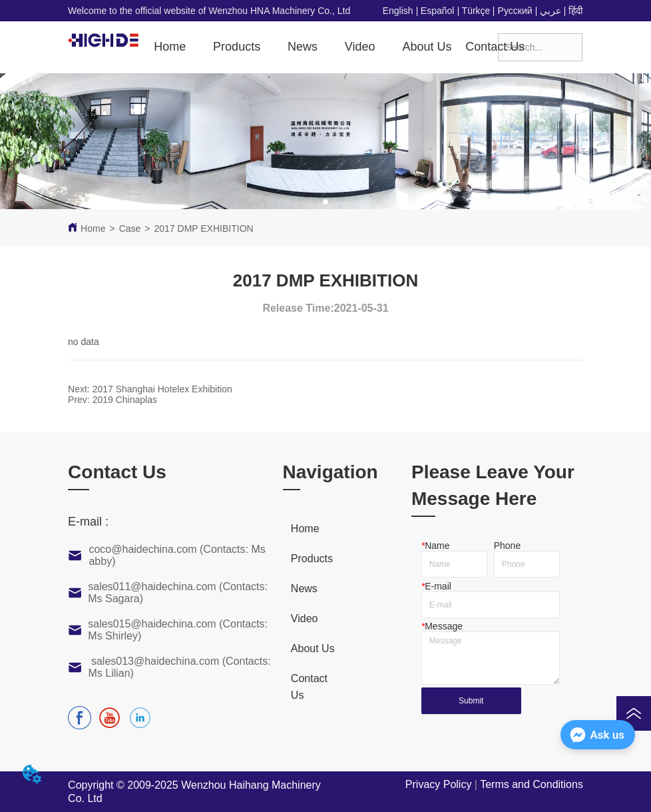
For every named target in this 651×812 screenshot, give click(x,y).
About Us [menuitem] (427, 47)
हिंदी (576, 11)
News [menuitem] (303, 47)
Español (438, 11)
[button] (237, 47)
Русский (515, 11)
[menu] (322, 47)
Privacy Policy (439, 784)
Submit (471, 701)
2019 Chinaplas (125, 400)
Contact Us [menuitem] (495, 47)
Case (130, 228)
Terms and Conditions (532, 784)
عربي (550, 11)
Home (93, 228)
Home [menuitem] (170, 47)
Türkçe (476, 11)
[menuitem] (237, 47)
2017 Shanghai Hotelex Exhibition (162, 389)
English (398, 11)
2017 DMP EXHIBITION (204, 228)
